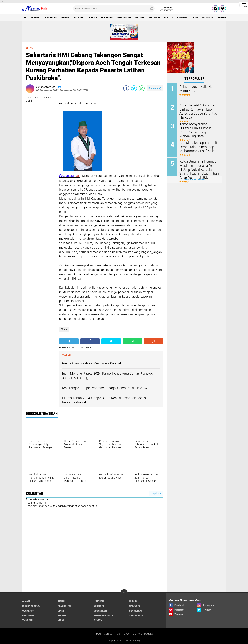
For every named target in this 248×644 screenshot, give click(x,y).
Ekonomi (183, 17)
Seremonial (225, 17)
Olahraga (107, 17)
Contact (109, 634)
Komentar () (155, 88)
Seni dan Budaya (103, 615)
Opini (195, 17)
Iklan (119, 634)
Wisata (98, 620)
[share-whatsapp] (142, 88)
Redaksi (149, 634)
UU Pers (137, 634)
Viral (61, 620)
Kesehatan (64, 606)
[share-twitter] (134, 88)
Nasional (208, 17)
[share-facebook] (126, 88)
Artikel (140, 17)
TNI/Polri (155, 17)
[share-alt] (69, 341)
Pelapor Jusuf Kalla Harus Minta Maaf (197, 88)
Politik (169, 17)
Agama (93, 17)
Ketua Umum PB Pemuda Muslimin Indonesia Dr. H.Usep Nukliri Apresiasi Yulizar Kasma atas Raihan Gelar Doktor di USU (197, 169)
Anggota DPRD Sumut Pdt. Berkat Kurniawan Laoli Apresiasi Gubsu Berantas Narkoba (197, 111)
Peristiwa (28, 615)
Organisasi (51, 17)
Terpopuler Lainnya (194, 179)
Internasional (31, 606)
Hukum (66, 17)
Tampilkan (156, 493)
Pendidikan (124, 17)
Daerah (35, 17)
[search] (114, 9)
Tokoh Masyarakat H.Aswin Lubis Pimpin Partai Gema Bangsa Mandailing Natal (198, 128)
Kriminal (80, 17)
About (98, 634)
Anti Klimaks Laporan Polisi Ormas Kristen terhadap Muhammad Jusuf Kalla (198, 146)
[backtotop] (124, 593)
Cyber (127, 634)
